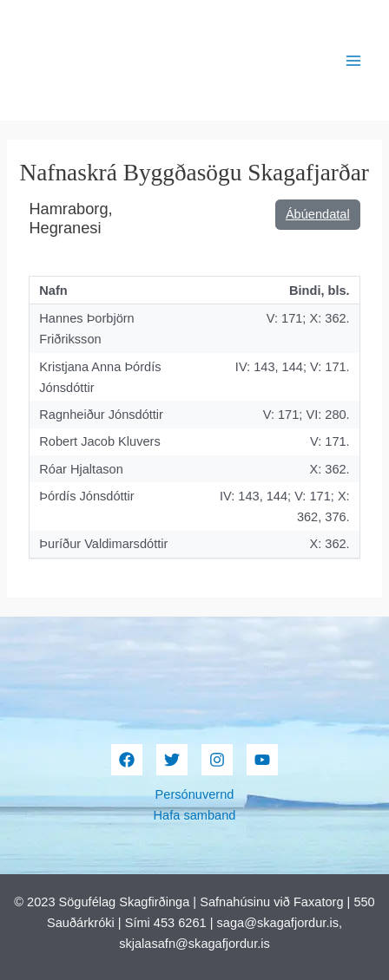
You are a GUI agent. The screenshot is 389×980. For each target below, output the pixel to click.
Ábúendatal (318, 214)
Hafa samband (195, 815)
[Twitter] (172, 760)
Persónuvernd (195, 794)
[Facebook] (127, 760)
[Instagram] (217, 760)
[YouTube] (262, 760)
